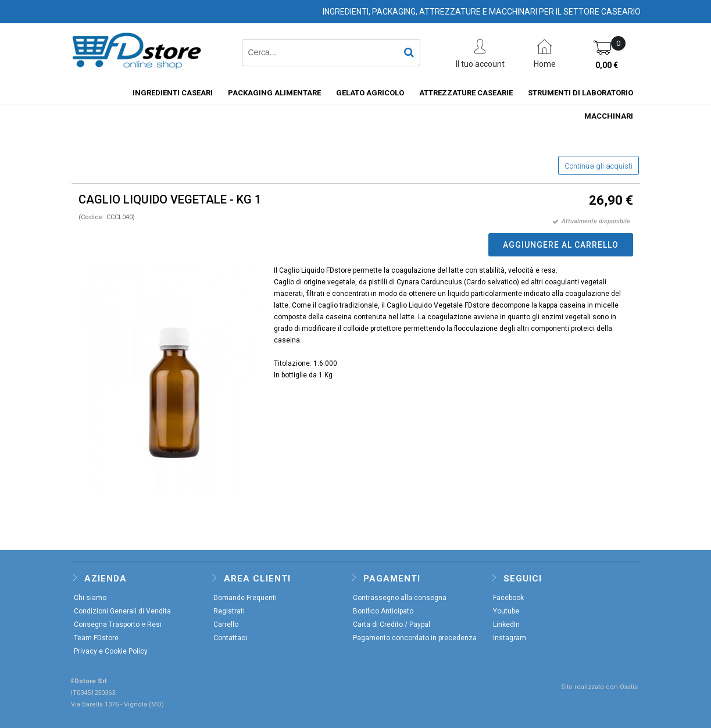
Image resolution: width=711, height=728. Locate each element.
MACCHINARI (609, 116)
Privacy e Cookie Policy (111, 651)
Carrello (226, 624)
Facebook (508, 598)
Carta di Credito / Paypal (392, 624)
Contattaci (230, 638)
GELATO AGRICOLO (370, 93)
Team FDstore (96, 638)
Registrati (229, 611)
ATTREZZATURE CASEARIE (466, 93)
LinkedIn (506, 624)
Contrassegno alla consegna (400, 598)
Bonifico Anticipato (383, 611)
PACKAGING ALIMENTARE (274, 93)
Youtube (506, 611)
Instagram (510, 638)
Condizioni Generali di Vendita (122, 611)
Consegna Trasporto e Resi (118, 624)
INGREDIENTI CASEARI (173, 93)
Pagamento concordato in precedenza (415, 638)
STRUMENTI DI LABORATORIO (580, 93)
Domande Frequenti (245, 598)
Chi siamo (90, 598)
